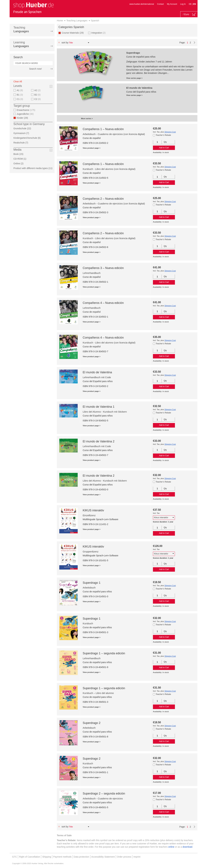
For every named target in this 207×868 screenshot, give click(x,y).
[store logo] (33, 8)
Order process (124, 857)
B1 (20, 95)
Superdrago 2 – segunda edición (104, 794)
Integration (99, 33)
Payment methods (62, 857)
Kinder (23, 118)
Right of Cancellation (30, 857)
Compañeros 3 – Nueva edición (103, 268)
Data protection (82, 857)
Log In (183, 4)
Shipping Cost (170, 132)
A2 (38, 90)
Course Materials (74, 33)
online (171, 847)
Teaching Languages (77, 21)
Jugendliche (26, 114)
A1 (20, 90)
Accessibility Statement (103, 857)
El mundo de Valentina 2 (99, 441)
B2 (38, 95)
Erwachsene (26, 110)
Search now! (36, 69)
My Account (172, 4)
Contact (161, 4)
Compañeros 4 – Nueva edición (103, 303)
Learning (21, 44)
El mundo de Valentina (97, 372)
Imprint (137, 857)
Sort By (65, 43)
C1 (20, 99)
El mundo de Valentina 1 (99, 407)
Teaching (21, 29)
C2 (38, 99)
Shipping (47, 857)
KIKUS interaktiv (93, 510)
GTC (15, 857)
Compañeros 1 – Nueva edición (103, 129)
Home (60, 21)
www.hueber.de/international (142, 4)
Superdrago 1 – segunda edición (104, 653)
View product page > (92, 148)
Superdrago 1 (92, 583)
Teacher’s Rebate (163, 135)
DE (190, 4)
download (187, 847)
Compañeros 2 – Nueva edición (103, 199)
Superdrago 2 (92, 723)
